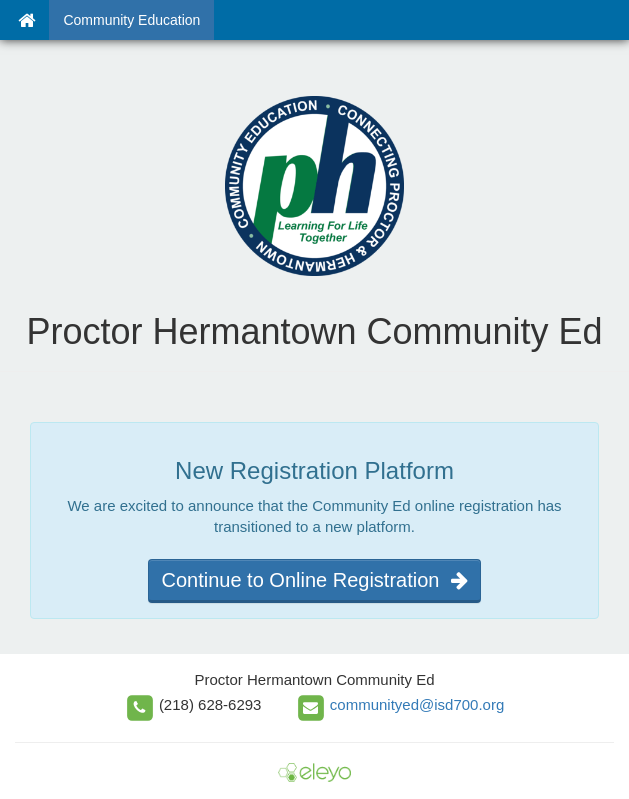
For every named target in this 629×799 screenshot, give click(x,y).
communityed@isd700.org (417, 704)
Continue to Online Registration (314, 580)
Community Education (131, 20)
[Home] (26, 20)
